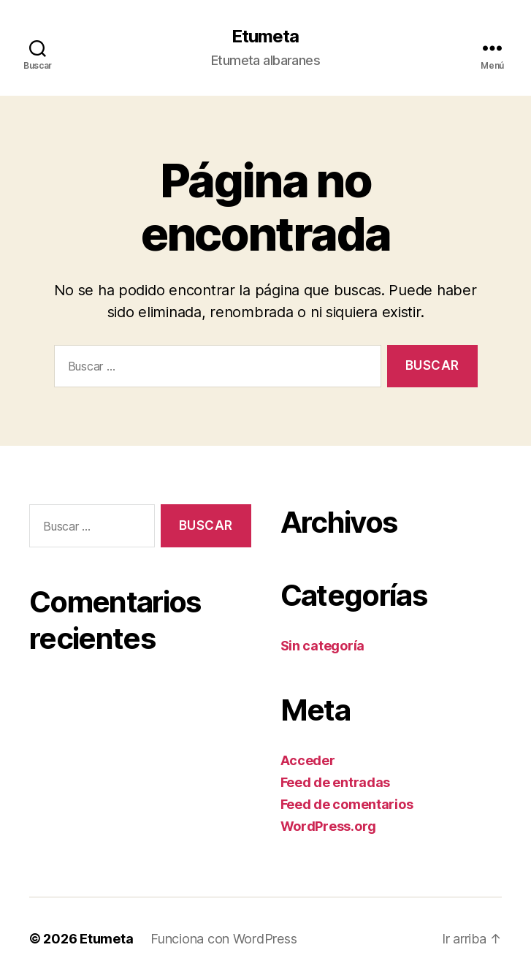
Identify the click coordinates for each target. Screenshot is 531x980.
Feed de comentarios (347, 804)
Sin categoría (323, 646)
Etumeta (265, 37)
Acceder (308, 760)
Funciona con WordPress (224, 939)
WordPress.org (329, 826)
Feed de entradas (336, 782)
